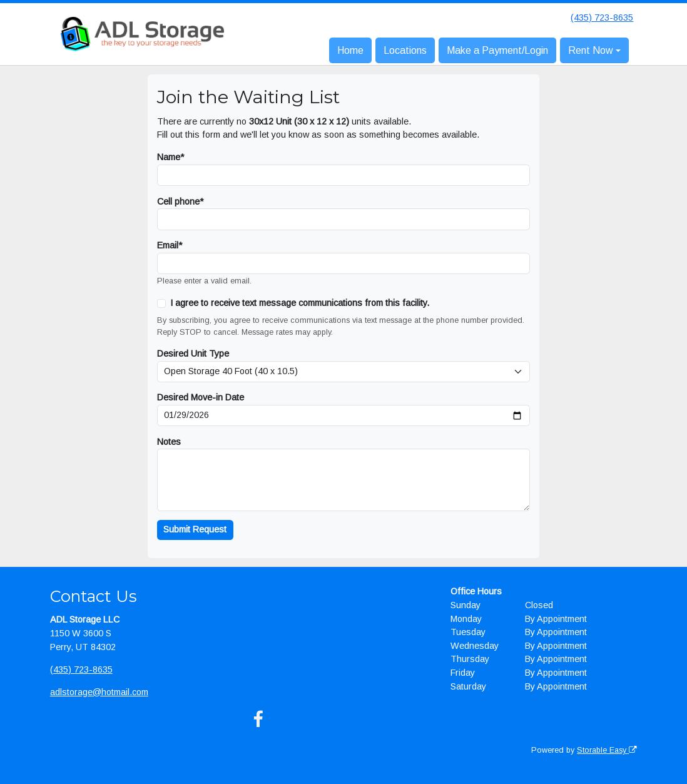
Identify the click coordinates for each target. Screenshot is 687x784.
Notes (169, 442)
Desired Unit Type (193, 354)
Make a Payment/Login (497, 50)
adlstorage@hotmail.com (99, 692)
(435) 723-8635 (602, 18)
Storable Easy (607, 750)
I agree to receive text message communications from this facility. (300, 303)
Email (168, 245)
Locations (405, 50)
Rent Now (591, 50)
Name (169, 157)
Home (350, 50)
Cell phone (178, 201)
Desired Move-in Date (201, 397)
